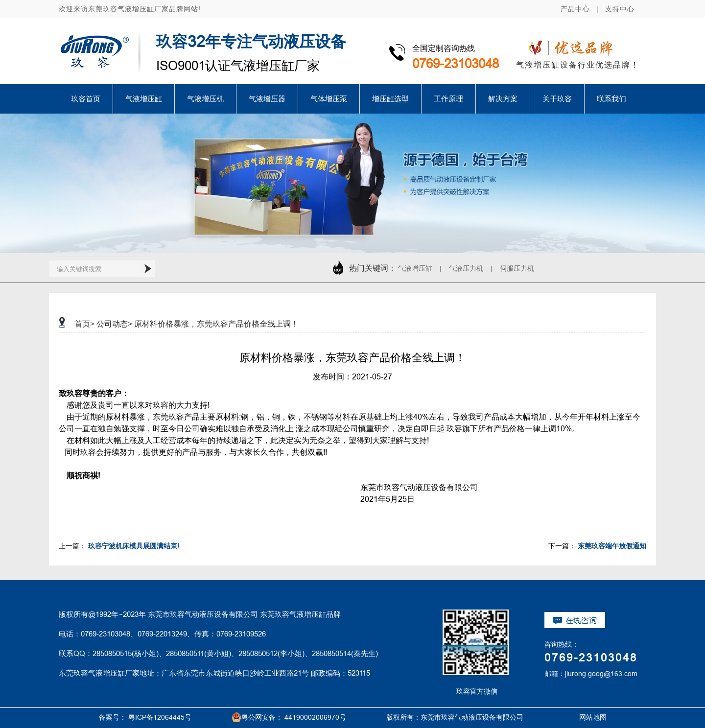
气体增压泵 (329, 99)
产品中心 (575, 9)
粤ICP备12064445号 (160, 717)
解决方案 (503, 99)
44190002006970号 (315, 717)
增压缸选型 (390, 99)
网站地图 (582, 717)
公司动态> (114, 324)
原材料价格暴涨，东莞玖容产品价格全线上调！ (216, 324)
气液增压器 (267, 99)
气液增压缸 (144, 99)
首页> (84, 324)
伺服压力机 (517, 268)
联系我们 (611, 99)
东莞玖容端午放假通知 (612, 546)
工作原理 (448, 99)
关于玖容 (557, 99)
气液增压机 (205, 99)
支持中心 (620, 9)
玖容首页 (86, 99)
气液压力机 (466, 268)
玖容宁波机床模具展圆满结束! (134, 546)
